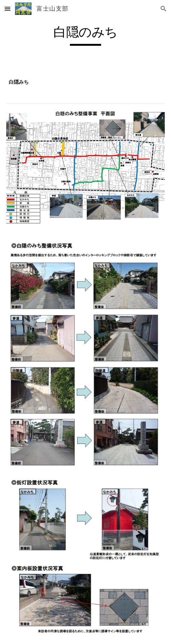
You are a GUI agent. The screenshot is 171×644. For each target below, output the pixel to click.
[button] (7, 9)
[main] (85, 35)
